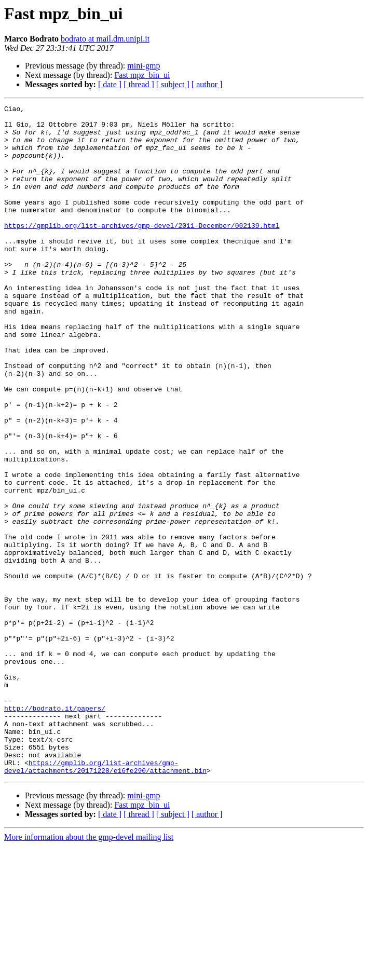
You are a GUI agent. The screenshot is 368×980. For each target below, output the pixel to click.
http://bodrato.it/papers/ (55, 829)
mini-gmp (144, 66)
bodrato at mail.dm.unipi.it (105, 39)
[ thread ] (139, 84)
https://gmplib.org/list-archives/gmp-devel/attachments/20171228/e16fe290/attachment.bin (105, 900)
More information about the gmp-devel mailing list (89, 971)
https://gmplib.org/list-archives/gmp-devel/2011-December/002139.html (142, 250)
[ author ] (207, 84)
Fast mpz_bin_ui (142, 75)
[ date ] (110, 84)
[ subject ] (173, 84)
